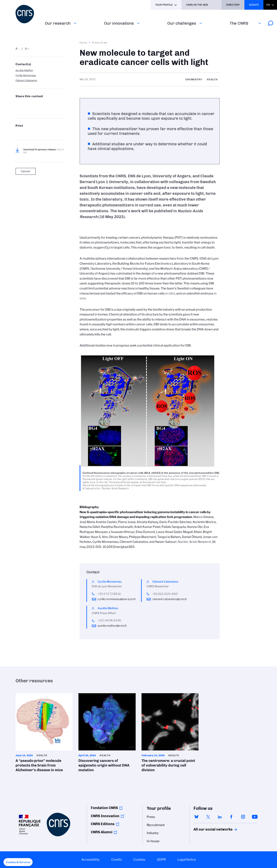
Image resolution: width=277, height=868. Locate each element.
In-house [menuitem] (153, 841)
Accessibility (90, 860)
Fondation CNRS (104, 808)
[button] (18, 862)
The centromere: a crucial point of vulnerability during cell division (170, 734)
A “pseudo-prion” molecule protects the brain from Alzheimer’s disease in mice (44, 734)
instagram (243, 817)
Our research (58, 23)
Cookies (139, 860)
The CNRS (239, 23)
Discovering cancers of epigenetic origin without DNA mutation (107, 734)
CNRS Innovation (105, 816)
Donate (254, 5)
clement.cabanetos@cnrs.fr (170, 599)
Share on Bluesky (18, 104)
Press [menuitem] (151, 817)
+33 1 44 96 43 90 (109, 620)
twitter (208, 817)
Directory (233, 5)
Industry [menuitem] (153, 833)
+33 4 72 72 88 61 (109, 594)
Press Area (99, 42)
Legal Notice (187, 860)
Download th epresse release (44, 151)
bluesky (196, 817)
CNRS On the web (197, 5)
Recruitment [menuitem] (156, 825)
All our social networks (209, 829)
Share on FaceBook (49, 104)
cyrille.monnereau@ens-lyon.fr (117, 599)
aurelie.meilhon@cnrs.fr (112, 626)
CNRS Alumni (102, 832)
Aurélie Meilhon (24, 70)
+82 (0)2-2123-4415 (165, 594)
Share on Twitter (28, 104)
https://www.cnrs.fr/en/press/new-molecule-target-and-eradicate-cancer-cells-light (28, 110)
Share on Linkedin (38, 104)
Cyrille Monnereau (26, 75)
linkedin (220, 817)
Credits (116, 860)
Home (83, 42)
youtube (255, 817)
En (268, 5)
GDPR (161, 860)
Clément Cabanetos (26, 80)
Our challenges (182, 23)
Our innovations (119, 23)
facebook (231, 817)
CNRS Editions (103, 824)
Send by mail (18, 110)
